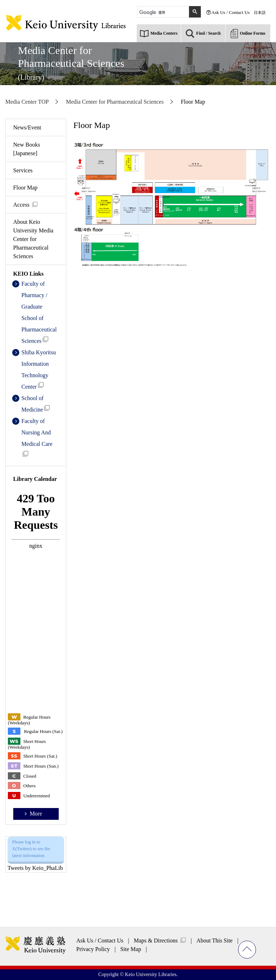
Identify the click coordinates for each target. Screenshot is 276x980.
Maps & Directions (156, 940)
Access (21, 205)
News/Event (27, 127)
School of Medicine (36, 404)
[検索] (164, 13)
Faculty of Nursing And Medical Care (37, 437)
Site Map (131, 949)
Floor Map (25, 188)
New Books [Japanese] (27, 149)
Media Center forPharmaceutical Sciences (71, 63)
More (36, 814)
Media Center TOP (27, 102)
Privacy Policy (93, 949)
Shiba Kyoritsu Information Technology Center (39, 370)
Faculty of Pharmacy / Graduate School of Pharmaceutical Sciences (39, 312)
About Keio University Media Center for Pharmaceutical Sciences (33, 239)
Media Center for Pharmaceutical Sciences (115, 102)
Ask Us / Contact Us (231, 12)
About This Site (215, 940)
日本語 (260, 13)
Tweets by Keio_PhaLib (35, 868)
